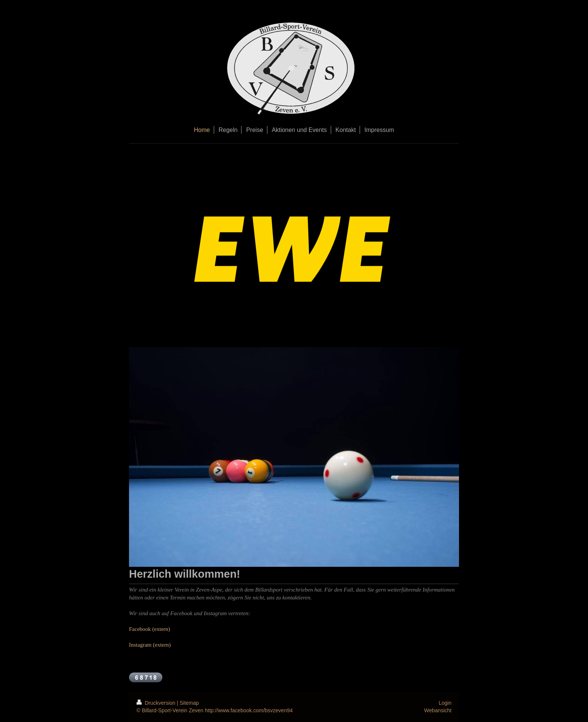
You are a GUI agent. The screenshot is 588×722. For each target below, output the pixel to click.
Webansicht (438, 710)
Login (445, 703)
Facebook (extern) (150, 629)
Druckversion (157, 703)
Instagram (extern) (150, 645)
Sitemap (189, 703)
